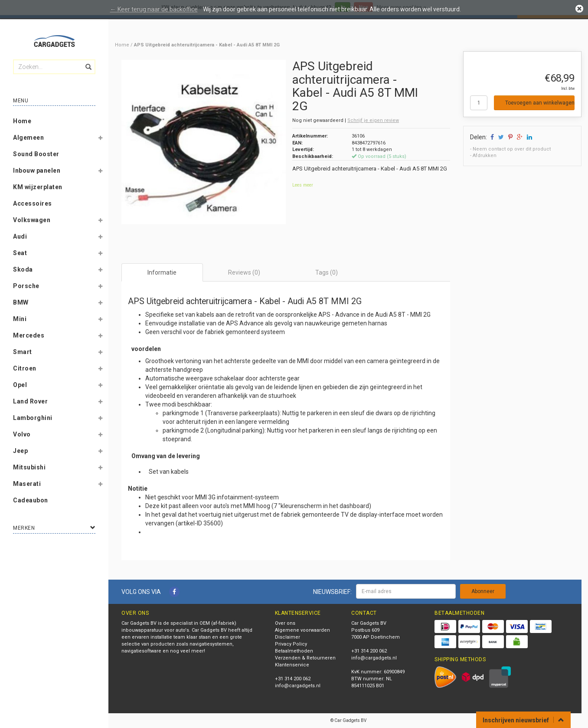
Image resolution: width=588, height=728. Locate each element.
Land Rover (30, 401)
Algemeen (28, 138)
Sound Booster (36, 154)
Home (22, 121)
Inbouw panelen (37, 171)
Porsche (26, 286)
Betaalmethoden (294, 651)
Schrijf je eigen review (373, 120)
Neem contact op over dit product (512, 149)
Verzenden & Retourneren (305, 658)
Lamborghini (33, 418)
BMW (21, 302)
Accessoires (33, 203)
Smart (23, 352)
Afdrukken (485, 156)
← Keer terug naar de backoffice (154, 9)
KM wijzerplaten (38, 187)
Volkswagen (32, 220)
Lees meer (303, 185)
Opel (20, 385)
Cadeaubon (31, 500)
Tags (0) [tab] (327, 272)
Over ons (285, 623)
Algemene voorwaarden (302, 630)
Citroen (25, 368)
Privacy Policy (291, 644)
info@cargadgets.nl (298, 686)
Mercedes (29, 335)
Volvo (22, 434)
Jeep (20, 451)
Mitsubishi (29, 467)
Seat (20, 253)
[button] (100, 139)
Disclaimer (287, 637)
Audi (20, 236)
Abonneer (483, 591)
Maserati (27, 484)
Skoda (23, 269)
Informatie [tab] (162, 272)
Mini (20, 319)
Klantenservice (292, 665)
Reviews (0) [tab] (244, 272)
